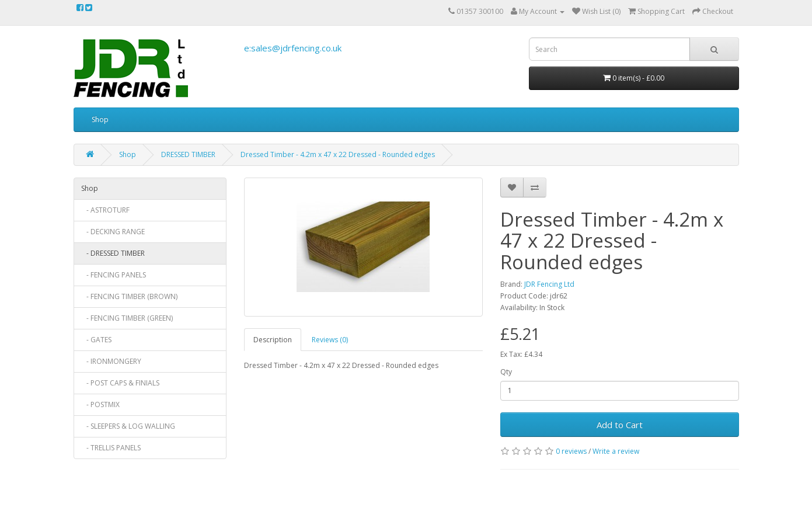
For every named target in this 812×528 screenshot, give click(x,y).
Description (273, 340)
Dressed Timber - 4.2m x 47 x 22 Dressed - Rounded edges (338, 154)
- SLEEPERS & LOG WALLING (128, 426)
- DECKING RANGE (113, 232)
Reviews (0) (330, 340)
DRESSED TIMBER (188, 154)
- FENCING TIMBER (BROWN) (129, 296)
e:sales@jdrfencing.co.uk (293, 48)
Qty (506, 372)
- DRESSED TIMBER (113, 253)
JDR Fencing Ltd (549, 284)
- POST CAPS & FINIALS (120, 383)
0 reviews (571, 451)
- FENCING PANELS (114, 275)
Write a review (616, 451)
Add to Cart (620, 425)
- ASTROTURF (105, 210)
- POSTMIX (100, 404)
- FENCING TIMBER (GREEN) (127, 318)
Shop (100, 119)
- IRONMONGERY (111, 361)
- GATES (96, 340)
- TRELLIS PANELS (111, 448)
